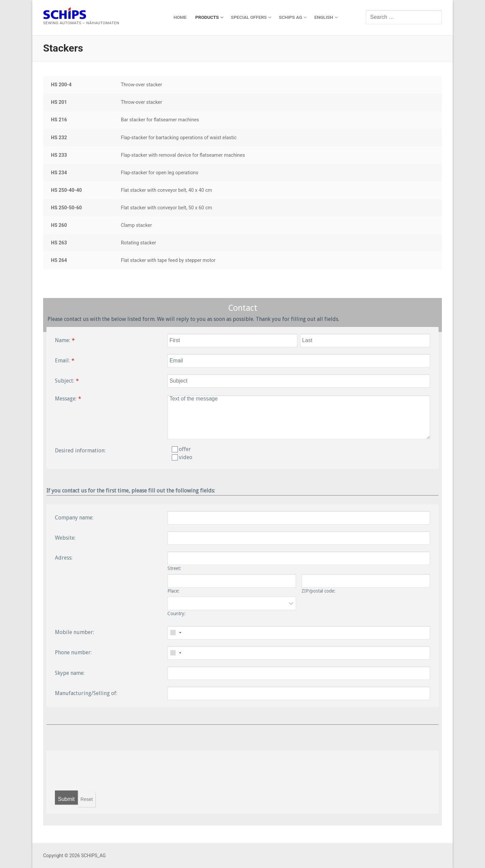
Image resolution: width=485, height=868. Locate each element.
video (182, 457)
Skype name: (70, 673)
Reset (87, 799)
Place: (173, 591)
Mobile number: (74, 632)
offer (181, 449)
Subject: (64, 381)
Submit (66, 799)
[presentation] (106, 771)
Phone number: (73, 652)
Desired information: (80, 451)
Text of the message (299, 417)
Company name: (74, 518)
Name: (62, 340)
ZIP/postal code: (318, 591)
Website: (65, 538)
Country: (176, 613)
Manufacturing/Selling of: (86, 693)
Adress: (64, 558)
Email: (62, 361)
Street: (174, 568)
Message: (66, 399)
